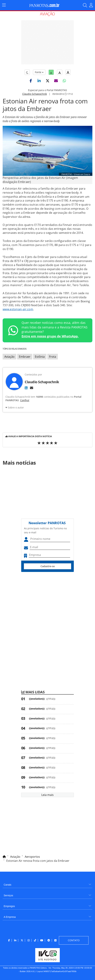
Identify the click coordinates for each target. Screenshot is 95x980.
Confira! (25, 400)
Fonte (39, 72)
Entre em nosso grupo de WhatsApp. (50, 336)
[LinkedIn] (26, 388)
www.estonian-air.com (18, 309)
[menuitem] (47, 883)
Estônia (40, 357)
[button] (31, 81)
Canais (8, 885)
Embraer (25, 357)
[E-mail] (32, 388)
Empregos (9, 906)
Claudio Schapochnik (35, 94)
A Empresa (10, 917)
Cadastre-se (48, 566)
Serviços (8, 895)
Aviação (9, 357)
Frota (53, 357)
